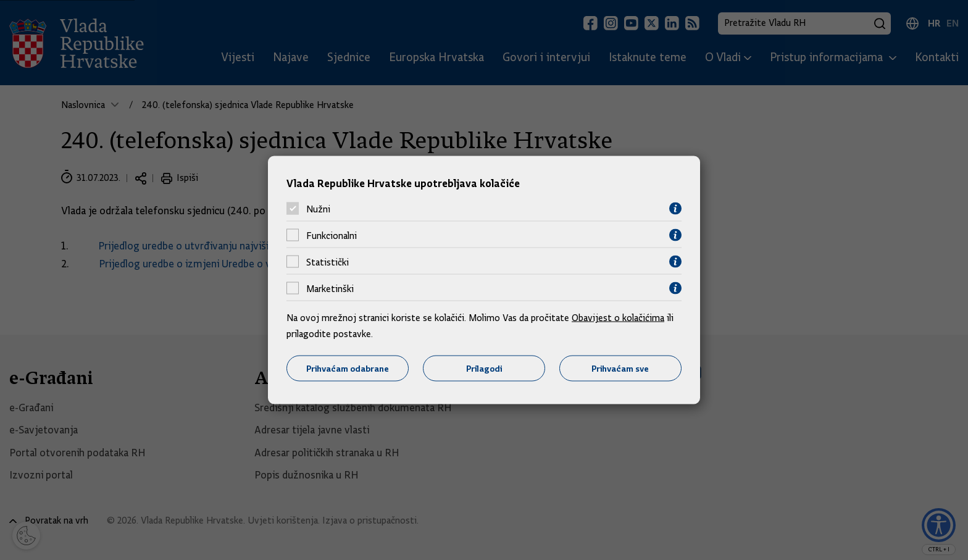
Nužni (318, 209)
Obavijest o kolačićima (618, 318)
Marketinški (330, 288)
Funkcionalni (332, 235)
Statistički (328, 262)
